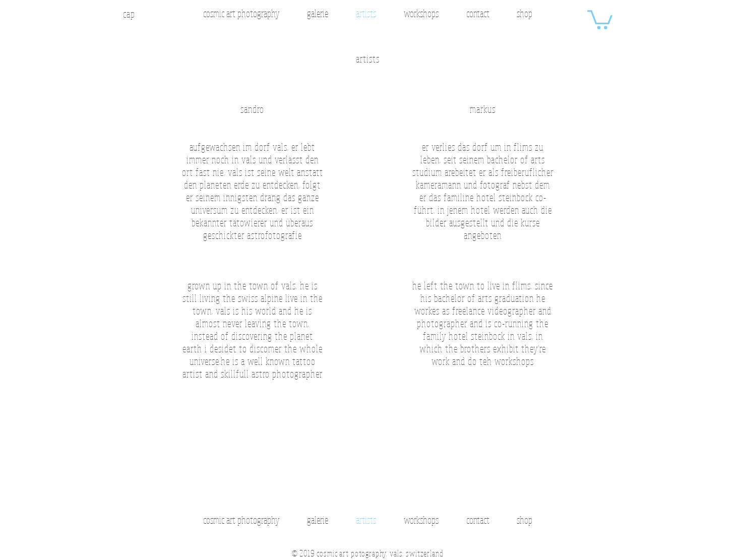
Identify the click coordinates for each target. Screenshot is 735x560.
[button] (600, 19)
